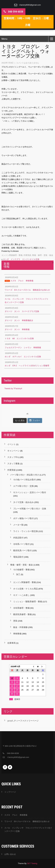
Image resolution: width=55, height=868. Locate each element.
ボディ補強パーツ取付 (23, 518)
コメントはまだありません (28, 63)
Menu (4, 39)
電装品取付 (18, 557)
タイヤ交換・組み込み (23, 502)
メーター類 (18, 525)
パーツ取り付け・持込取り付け (25, 475)
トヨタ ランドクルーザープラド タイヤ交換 (32, 263)
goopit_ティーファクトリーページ (23, 721)
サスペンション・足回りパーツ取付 (30, 492)
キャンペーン (13, 451)
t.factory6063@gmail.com (30, 5)
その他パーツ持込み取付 (24, 480)
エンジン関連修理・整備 (12, 255)
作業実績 (27, 255)
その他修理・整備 (21, 570)
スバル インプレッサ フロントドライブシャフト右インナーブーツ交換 (28, 829)
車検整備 (17, 634)
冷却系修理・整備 (21, 608)
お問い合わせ (10, 854)
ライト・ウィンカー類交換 (26, 531)
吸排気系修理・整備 (22, 614)
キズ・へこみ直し (21, 595)
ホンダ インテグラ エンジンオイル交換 (21, 259)
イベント (11, 444)
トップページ (10, 792)
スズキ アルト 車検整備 (16, 815)
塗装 (15, 621)
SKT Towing (32, 863)
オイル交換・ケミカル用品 (26, 589)
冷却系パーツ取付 (21, 544)
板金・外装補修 (20, 627)
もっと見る (20, 420)
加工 (18, 574)
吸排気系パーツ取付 (22, 550)
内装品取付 (18, 538)
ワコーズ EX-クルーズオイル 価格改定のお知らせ (27, 821)
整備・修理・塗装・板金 (43, 255)
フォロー (35, 420)
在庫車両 (11, 643)
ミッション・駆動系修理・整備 (28, 602)
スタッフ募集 (13, 464)
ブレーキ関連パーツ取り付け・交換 (30, 509)
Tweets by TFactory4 (13, 388)
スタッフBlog (13, 457)
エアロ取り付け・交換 (23, 486)
